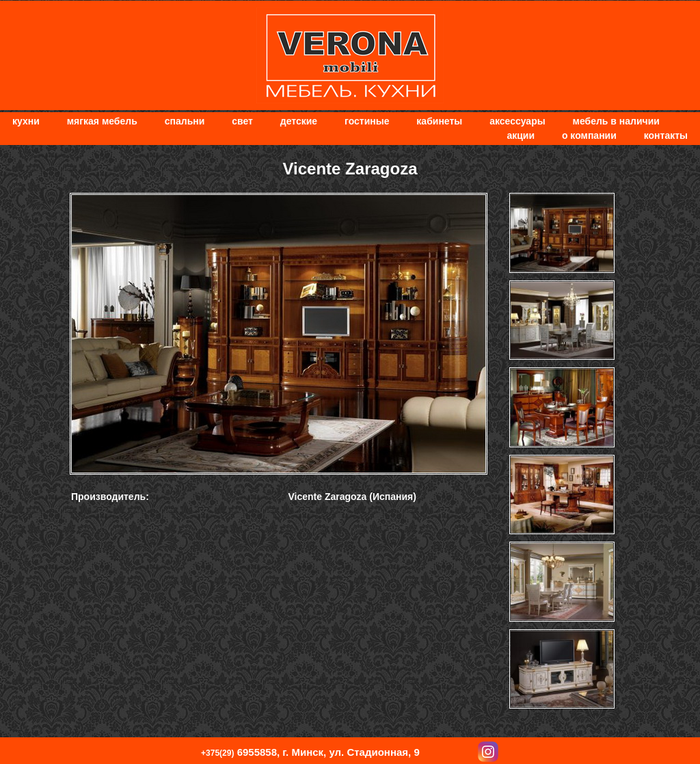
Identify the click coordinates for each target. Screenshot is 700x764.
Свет (242, 121)
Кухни (26, 121)
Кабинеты (439, 121)
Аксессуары (517, 121)
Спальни (185, 121)
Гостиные (367, 121)
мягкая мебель (102, 121)
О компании (589, 135)
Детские (299, 121)
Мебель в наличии (616, 121)
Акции (521, 135)
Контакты (666, 135)
